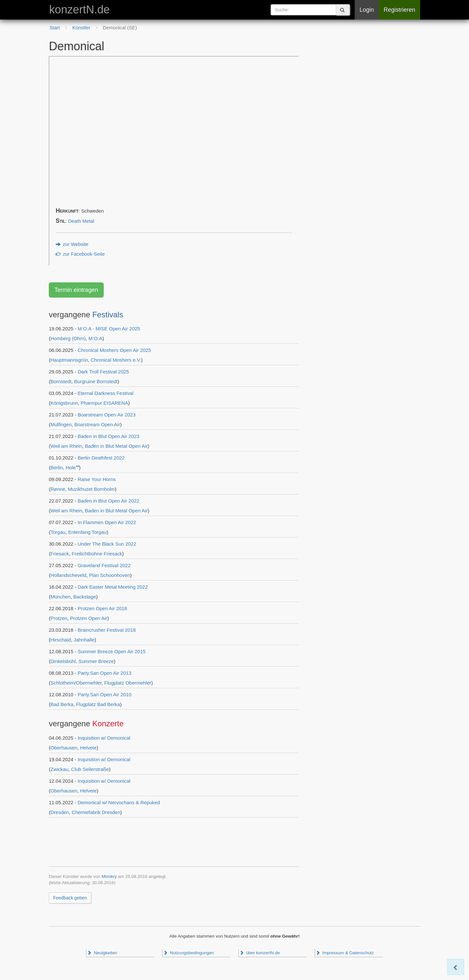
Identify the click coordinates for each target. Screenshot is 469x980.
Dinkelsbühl (63, 661)
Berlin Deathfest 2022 (101, 458)
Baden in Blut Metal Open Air (116, 446)
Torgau (58, 532)
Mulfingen (61, 424)
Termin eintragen (76, 290)
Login (367, 10)
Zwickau (59, 769)
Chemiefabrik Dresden (96, 812)
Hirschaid (61, 640)
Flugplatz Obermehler (128, 683)
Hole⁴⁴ (72, 467)
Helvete (88, 748)
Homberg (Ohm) (68, 338)
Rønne (58, 489)
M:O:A (96, 338)
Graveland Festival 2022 (104, 565)
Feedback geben (70, 898)
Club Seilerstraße (90, 769)
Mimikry (109, 876)
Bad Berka (62, 704)
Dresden (60, 812)
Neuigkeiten (102, 953)
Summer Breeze (96, 661)
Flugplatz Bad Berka (98, 704)
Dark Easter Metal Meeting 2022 (113, 587)
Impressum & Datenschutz (345, 953)
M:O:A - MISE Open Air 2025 (109, 329)
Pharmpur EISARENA (105, 403)
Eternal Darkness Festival (105, 393)
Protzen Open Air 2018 (102, 608)
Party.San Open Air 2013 (104, 673)
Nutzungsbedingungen (189, 953)
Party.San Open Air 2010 (104, 694)
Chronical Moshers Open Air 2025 (114, 350)
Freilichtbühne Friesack (97, 554)
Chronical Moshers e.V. (116, 360)
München (61, 597)
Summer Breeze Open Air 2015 (111, 651)
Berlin (57, 467)
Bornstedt (61, 381)
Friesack (60, 554)
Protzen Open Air (89, 618)
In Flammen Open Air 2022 (107, 522)
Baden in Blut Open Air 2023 (108, 436)
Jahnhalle (84, 640)
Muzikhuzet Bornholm (91, 489)
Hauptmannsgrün (69, 360)
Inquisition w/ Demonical (104, 738)
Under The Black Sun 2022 (107, 544)
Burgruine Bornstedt (96, 381)
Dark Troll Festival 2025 (103, 372)
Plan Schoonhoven (109, 575)
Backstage (85, 597)
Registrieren (399, 10)
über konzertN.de (260, 953)
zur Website (72, 244)
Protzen (59, 618)
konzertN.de (79, 9)
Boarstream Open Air (97, 424)
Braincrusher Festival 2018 (107, 630)
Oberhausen (64, 748)
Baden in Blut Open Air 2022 (108, 501)
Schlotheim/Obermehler (76, 683)
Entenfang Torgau (87, 532)
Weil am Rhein (66, 446)
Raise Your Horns (97, 479)
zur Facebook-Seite (80, 254)
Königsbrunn (64, 403)
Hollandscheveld (68, 575)
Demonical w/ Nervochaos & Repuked (119, 802)
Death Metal (81, 221)
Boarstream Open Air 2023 (107, 415)
